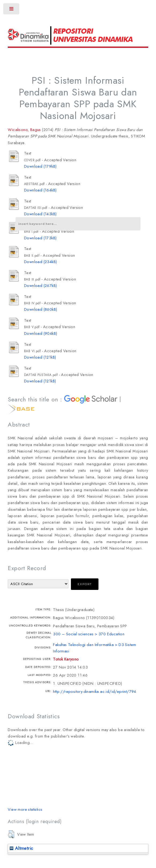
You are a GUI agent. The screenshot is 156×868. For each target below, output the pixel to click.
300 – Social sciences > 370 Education (89, 634)
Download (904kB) (41, 333)
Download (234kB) (40, 262)
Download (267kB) (40, 285)
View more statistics (25, 809)
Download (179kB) (40, 166)
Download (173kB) (40, 238)
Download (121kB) (40, 357)
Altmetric (21, 848)
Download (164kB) (40, 190)
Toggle (12, 10)
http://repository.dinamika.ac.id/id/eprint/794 (94, 691)
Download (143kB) (40, 214)
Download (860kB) (41, 309)
